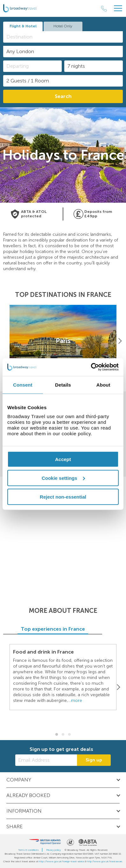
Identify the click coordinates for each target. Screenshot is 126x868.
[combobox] (63, 37)
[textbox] (66, 37)
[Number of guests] (63, 81)
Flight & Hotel (23, 26)
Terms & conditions (28, 850)
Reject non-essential (63, 497)
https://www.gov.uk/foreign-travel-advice (62, 861)
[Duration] (94, 66)
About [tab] (103, 385)
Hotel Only (63, 26)
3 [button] (69, 735)
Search (63, 96)
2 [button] (63, 735)
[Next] (120, 341)
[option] (63, 341)
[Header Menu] (118, 8)
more (77, 700)
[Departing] (32, 66)
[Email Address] (46, 760)
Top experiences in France (63, 629)
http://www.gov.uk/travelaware (105, 861)
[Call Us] (104, 9)
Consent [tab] (23, 385)
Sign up (94, 760)
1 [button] (57, 735)
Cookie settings (63, 478)
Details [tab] (63, 385)
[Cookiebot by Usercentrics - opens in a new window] (91, 367)
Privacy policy (53, 850)
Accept (63, 459)
